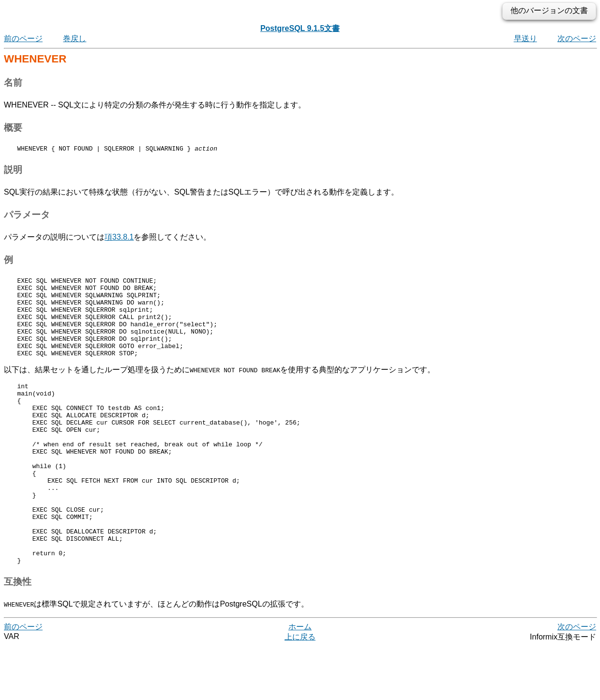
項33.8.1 (119, 238)
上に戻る (300, 691)
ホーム (300, 680)
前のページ (23, 38)
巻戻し (75, 38)
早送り (525, 38)
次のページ (577, 38)
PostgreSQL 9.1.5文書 (300, 28)
